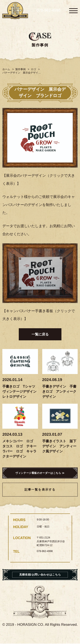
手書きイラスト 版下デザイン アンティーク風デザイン (59, 446)
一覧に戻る (40, 334)
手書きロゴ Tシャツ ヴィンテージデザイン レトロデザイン (21, 392)
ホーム (6, 69)
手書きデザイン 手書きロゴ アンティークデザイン (59, 392)
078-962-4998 (48, 10)
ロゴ (33, 69)
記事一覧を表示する (40, 490)
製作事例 (20, 69)
